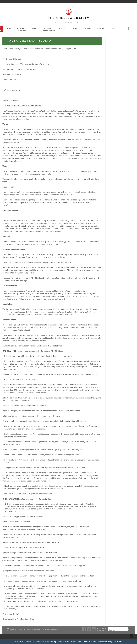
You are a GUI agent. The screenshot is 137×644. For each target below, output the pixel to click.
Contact (101, 29)
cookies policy (107, 642)
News (75, 29)
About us (62, 29)
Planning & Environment (49, 30)
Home (9, 29)
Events (35, 29)
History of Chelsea (22, 30)
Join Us (88, 29)
